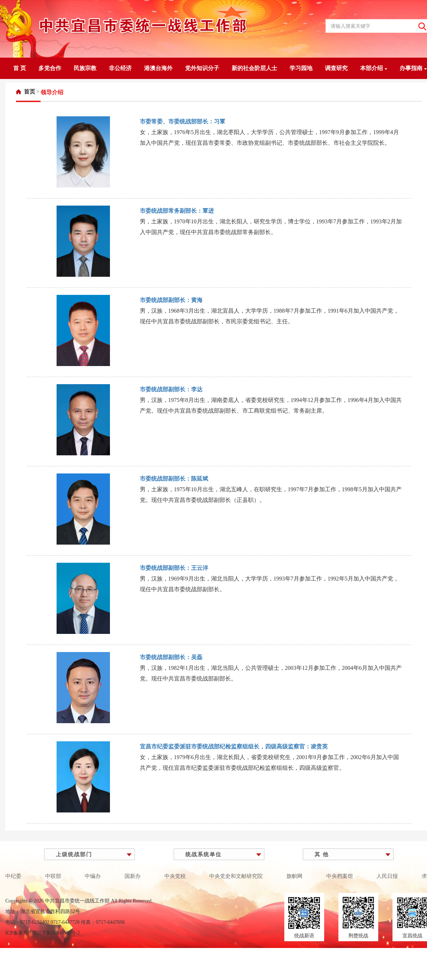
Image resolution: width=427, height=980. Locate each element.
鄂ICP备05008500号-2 (56, 933)
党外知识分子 (202, 68)
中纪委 (13, 876)
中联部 (53, 876)
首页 (30, 92)
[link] (26, 92)
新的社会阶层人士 (254, 68)
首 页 (20, 68)
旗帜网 (294, 876)
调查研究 (336, 68)
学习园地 (301, 68)
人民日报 (387, 876)
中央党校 (175, 876)
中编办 (93, 876)
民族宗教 (85, 68)
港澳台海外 (158, 68)
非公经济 (120, 68)
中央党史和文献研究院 (236, 876)
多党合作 (50, 68)
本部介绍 (374, 68)
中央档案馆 (340, 876)
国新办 (133, 876)
